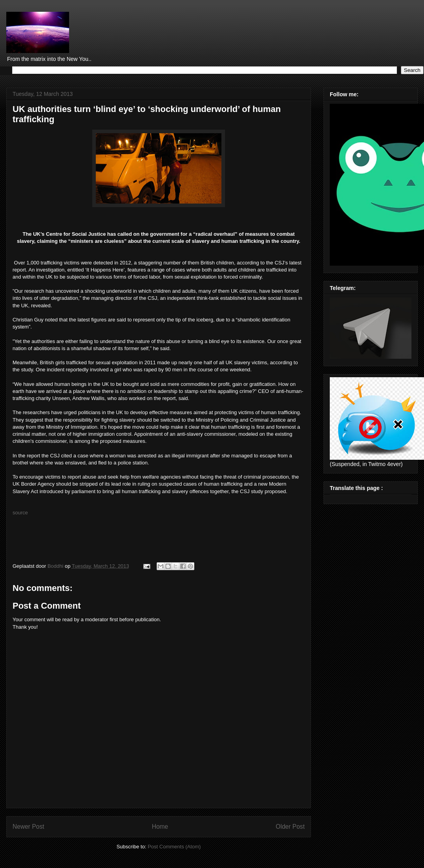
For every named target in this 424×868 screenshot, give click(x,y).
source (20, 513)
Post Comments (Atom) (174, 847)
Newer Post (28, 827)
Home (160, 827)
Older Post (290, 827)
